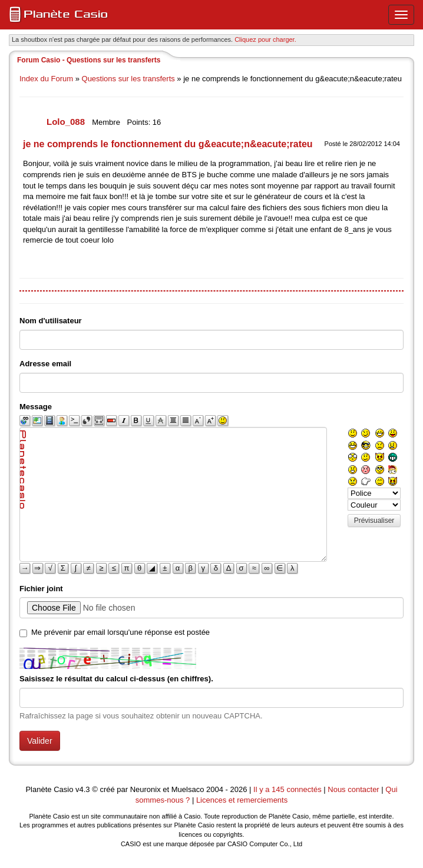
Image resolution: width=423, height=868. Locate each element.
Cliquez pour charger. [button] (265, 39)
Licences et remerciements (242, 800)
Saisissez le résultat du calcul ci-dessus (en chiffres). (116, 679)
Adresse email (45, 364)
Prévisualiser (374, 521)
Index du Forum (46, 79)
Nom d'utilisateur (51, 321)
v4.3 (83, 789)
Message (36, 407)
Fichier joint (41, 589)
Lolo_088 (67, 122)
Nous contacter (353, 789)
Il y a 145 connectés (288, 789)
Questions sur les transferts (128, 79)
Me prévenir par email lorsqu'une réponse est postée (120, 632)
